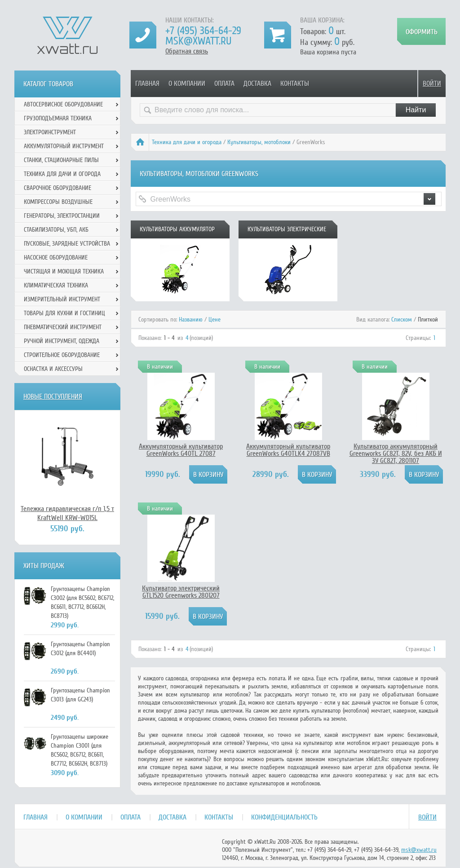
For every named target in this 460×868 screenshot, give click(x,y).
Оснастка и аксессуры (53, 369)
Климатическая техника (56, 285)
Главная (147, 84)
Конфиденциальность (284, 817)
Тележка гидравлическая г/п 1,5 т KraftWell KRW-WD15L (67, 513)
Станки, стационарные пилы (61, 160)
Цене (215, 319)
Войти (432, 84)
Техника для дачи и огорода (187, 142)
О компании (187, 84)
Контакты (295, 84)
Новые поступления (53, 397)
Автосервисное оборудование (63, 104)
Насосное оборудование (56, 258)
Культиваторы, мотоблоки (259, 142)
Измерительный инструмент (62, 299)
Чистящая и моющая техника (64, 271)
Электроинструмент (50, 132)
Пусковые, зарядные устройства (67, 244)
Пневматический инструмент (63, 327)
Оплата (224, 84)
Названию (191, 319)
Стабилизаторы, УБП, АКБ (56, 230)
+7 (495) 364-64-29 (203, 31)
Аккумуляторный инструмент (64, 146)
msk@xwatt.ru (198, 41)
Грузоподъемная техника (58, 118)
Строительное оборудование (62, 355)
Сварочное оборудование (57, 188)
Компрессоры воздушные (58, 202)
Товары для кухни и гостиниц (64, 313)
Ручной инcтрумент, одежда (62, 341)
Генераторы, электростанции (62, 216)
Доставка (257, 84)
